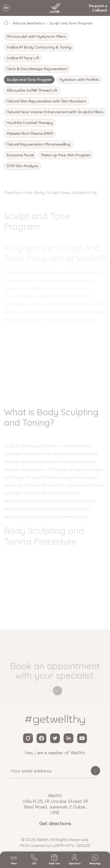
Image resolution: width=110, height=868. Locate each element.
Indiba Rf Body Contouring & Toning (39, 47)
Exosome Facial (20, 155)
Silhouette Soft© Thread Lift (32, 90)
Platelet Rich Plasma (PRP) (30, 134)
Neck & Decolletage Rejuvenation (37, 69)
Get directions (55, 824)
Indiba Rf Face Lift (23, 58)
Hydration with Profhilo (79, 80)
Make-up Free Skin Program (66, 155)
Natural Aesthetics (29, 23)
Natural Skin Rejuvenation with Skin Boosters (46, 101)
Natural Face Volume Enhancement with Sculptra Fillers (55, 112)
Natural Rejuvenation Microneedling (38, 144)
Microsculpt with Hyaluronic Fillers (36, 37)
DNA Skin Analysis (22, 166)
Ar (6, 8)
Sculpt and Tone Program (71, 23)
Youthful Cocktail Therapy (30, 123)
